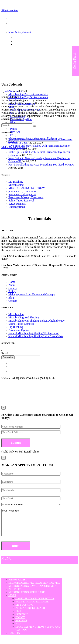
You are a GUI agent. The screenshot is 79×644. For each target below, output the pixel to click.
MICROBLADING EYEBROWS (27, 188)
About (12, 285)
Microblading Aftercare (27, 597)
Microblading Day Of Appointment (28, 97)
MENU (7, 564)
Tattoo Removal (17, 204)
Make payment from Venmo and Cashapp (32, 294)
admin (9, 91)
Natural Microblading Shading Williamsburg (33, 333)
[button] (35, 126)
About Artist (18, 585)
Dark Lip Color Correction (35, 604)
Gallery (13, 288)
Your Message (35, 525)
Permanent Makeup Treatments (26, 197)
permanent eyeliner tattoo (23, 191)
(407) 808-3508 (22, 41)
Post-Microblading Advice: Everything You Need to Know (41, 165)
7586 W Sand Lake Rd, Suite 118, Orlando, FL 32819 (40, 38)
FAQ (18, 629)
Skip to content (10, 10)
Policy (12, 291)
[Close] (4, 458)
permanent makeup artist (22, 194)
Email (5, 353)
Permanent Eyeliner (20, 330)
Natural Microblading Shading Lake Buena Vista (36, 336)
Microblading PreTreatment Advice (28, 94)
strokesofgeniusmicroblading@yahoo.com (35, 44)
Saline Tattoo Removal (21, 200)
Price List (15, 594)
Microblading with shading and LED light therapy (37, 321)
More (12, 601)
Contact (13, 301)
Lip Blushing (16, 182)
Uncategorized (17, 207)
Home (12, 282)
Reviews (21, 626)
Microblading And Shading (24, 317)
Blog (11, 298)
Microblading (16, 185)
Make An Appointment (20, 32)
